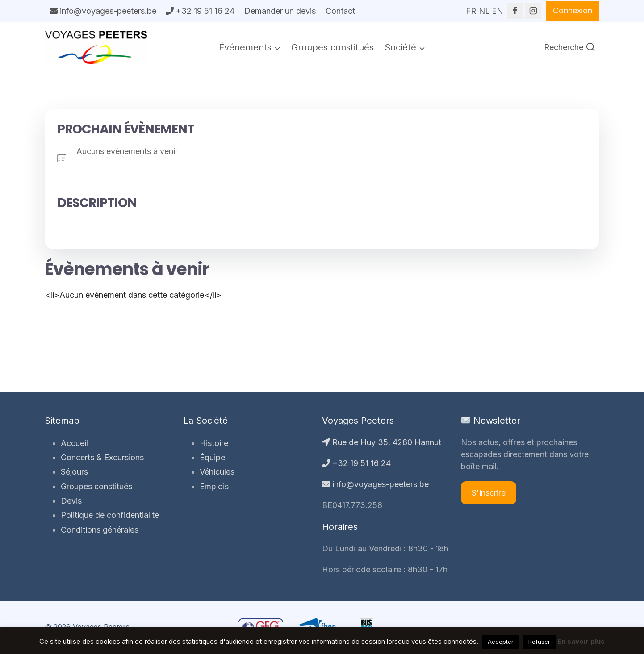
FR (471, 8)
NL (484, 8)
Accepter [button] (501, 642)
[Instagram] (533, 11)
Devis (71, 501)
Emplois (214, 486)
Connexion (573, 10)
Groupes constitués (332, 47)
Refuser (539, 642)
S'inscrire (489, 493)
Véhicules (217, 472)
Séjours (74, 472)
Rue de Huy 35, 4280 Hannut (382, 442)
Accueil (74, 443)
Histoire (214, 443)
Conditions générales (100, 530)
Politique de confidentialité (110, 515)
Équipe (212, 457)
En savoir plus (581, 641)
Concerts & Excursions (102, 457)
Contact (340, 11)
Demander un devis (280, 11)
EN (497, 8)
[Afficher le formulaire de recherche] (570, 48)
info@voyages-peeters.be (103, 11)
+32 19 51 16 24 (200, 11)
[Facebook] (515, 11)
